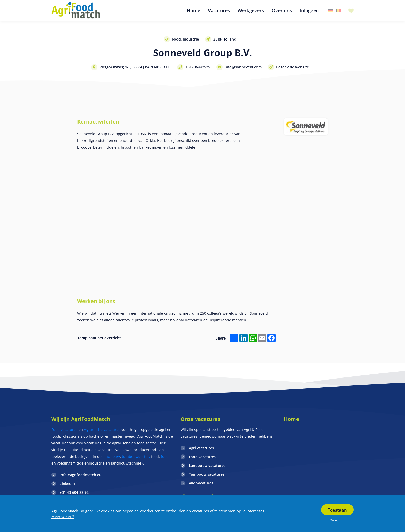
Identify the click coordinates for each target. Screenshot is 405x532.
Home (291, 419)
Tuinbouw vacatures (207, 474)
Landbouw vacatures (207, 465)
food (165, 456)
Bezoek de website (293, 67)
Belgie (338, 10)
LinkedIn (67, 484)
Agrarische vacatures (103, 430)
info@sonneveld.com (243, 67)
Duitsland (330, 10)
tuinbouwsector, (136, 456)
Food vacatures (64, 430)
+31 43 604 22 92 (74, 492)
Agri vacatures (201, 448)
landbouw (111, 456)
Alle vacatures (201, 483)
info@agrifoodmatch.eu (81, 475)
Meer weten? (63, 516)
